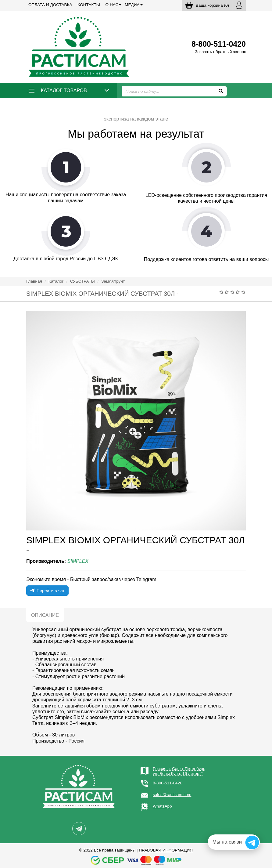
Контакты (89, 5)
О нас (112, 5)
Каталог (56, 281)
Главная (34, 281)
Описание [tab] (45, 615)
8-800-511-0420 (168, 783)
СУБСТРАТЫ (82, 281)
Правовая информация (166, 850)
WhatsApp (162, 806)
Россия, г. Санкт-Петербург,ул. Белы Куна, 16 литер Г (179, 771)
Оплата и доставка (50, 5)
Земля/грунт (113, 281)
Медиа (132, 5)
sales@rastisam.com (172, 795)
